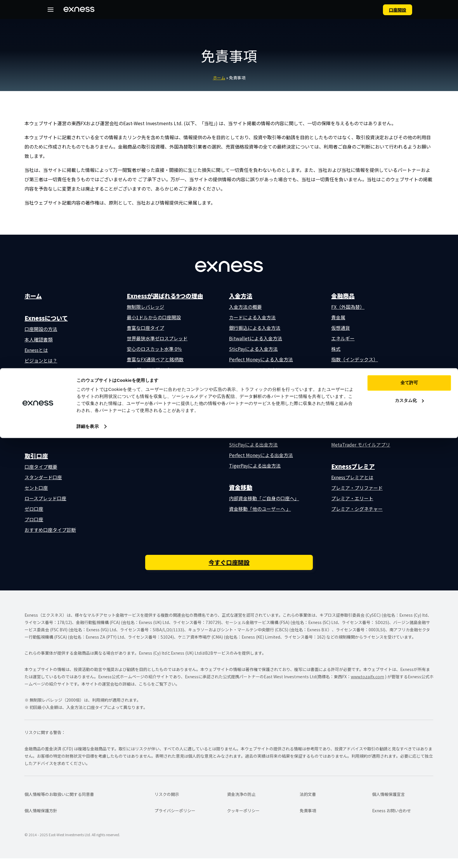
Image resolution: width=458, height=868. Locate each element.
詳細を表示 (88, 856)
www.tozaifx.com (367, 686)
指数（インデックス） (355, 359)
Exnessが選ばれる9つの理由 (165, 296)
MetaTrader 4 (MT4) (353, 423)
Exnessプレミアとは (352, 477)
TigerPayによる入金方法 (255, 370)
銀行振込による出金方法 (255, 423)
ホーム (219, 78)
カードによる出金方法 (252, 413)
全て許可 (409, 813)
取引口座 (36, 456)
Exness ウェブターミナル (358, 402)
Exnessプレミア (353, 466)
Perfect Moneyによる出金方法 (261, 455)
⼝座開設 (389, 9)
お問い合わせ (39, 423)
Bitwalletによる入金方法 (256, 338)
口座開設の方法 (41, 329)
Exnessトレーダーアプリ (357, 392)
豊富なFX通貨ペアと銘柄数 (155, 359)
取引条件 (138, 413)
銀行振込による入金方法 (255, 328)
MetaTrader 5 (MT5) (353, 413)
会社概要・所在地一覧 (48, 392)
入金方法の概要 (245, 307)
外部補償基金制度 (145, 380)
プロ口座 (34, 519)
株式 (336, 349)
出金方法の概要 (245, 402)
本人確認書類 (39, 339)
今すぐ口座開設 (229, 570)
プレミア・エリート (352, 498)
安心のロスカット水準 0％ (154, 349)
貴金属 (338, 317)
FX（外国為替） (348, 307)
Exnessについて (46, 318)
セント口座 (36, 488)
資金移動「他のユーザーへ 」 (260, 509)
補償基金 (34, 413)
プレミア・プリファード (357, 488)
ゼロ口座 (34, 509)
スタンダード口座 (43, 477)
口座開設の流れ (41, 381)
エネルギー (343, 338)
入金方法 (241, 296)
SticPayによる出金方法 (253, 445)
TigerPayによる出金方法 (255, 466)
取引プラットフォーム (360, 381)
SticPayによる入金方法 (253, 349)
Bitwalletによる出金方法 (256, 434)
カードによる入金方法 (252, 317)
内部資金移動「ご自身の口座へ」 (264, 498)
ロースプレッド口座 (45, 498)
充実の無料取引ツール (150, 391)
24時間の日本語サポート (153, 370)
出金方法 (241, 392)
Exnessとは (36, 350)
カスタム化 (409, 830)
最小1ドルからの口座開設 (154, 317)
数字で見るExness (43, 371)
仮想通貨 (341, 328)
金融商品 (343, 296)
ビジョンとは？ (41, 360)
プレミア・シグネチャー (357, 509)
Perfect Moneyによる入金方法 (261, 359)
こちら (145, 693)
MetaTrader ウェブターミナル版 (365, 434)
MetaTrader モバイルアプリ (361, 445)
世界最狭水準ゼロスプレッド (157, 338)
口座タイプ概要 (41, 467)
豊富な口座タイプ (145, 328)
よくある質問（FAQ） (47, 434)
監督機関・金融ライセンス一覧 (57, 402)
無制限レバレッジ (145, 307)
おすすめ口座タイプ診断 (50, 530)
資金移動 (241, 487)
